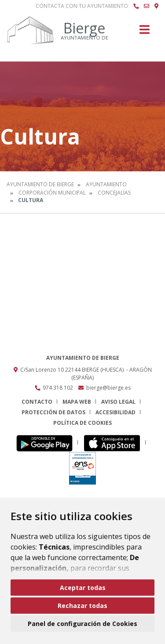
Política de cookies (82, 423)
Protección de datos (53, 412)
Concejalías (114, 193)
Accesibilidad (115, 412)
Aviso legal (118, 402)
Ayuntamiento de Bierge (40, 184)
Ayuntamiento (106, 184)
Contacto (37, 402)
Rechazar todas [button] (82, 606)
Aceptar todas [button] (83, 588)
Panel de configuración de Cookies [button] (82, 624)
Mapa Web (77, 402)
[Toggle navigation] (145, 32)
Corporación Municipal (52, 193)
